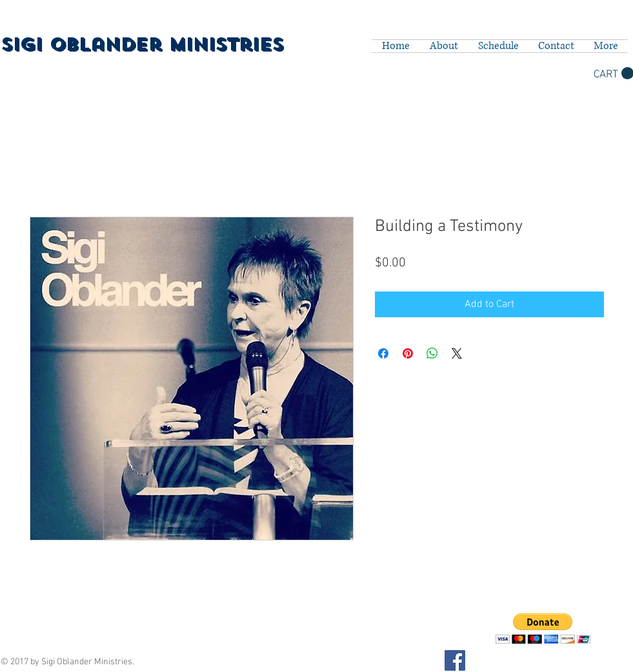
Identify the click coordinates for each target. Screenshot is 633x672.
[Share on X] (457, 353)
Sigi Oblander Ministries (142, 45)
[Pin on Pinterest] (408, 353)
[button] (543, 628)
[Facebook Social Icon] (455, 660)
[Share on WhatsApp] (432, 353)
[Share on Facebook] (383, 353)
